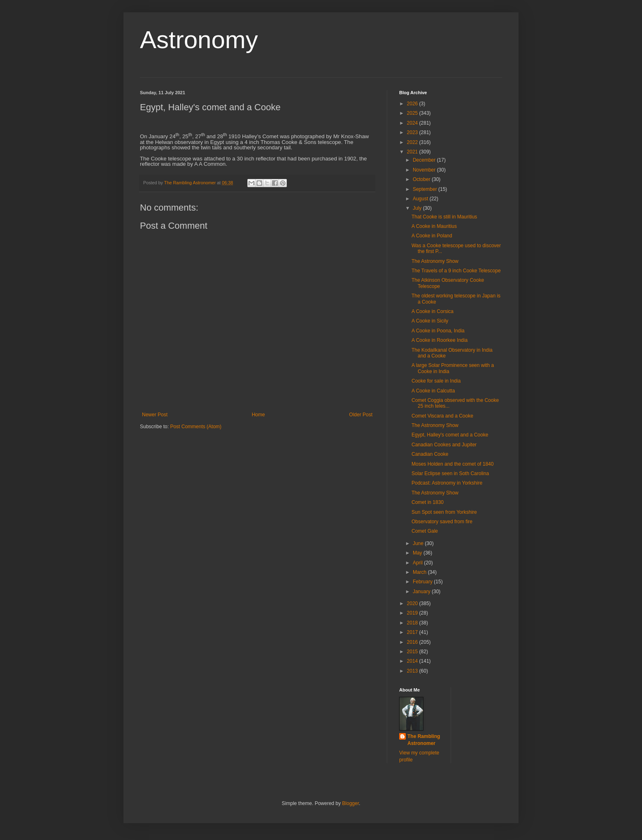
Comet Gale (425, 531)
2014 (413, 661)
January (422, 592)
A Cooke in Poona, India (438, 331)
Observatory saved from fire (442, 522)
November (425, 170)
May (418, 553)
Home (258, 415)
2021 (413, 152)
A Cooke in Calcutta (433, 391)
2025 (413, 113)
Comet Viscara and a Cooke (442, 416)
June (419, 543)
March (420, 572)
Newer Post (155, 415)
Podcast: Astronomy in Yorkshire (447, 483)
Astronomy (199, 40)
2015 (413, 652)
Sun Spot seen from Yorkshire (444, 512)
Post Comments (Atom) (196, 427)
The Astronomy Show (435, 261)
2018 (413, 623)
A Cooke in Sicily (430, 321)
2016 (413, 642)
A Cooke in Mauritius (434, 226)
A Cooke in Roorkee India (440, 340)
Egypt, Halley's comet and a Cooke (450, 435)
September (426, 189)
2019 (413, 613)
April (418, 563)
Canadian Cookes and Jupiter (444, 445)
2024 (413, 123)
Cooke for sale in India (436, 381)
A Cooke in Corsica (433, 311)
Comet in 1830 (428, 502)
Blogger (350, 803)
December (425, 160)
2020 (413, 603)
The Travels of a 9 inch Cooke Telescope (456, 271)
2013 (413, 671)
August (421, 199)
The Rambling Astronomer (424, 740)
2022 (413, 142)
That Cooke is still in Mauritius (444, 217)
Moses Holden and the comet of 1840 (452, 464)
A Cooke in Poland (432, 236)
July (418, 208)
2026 (413, 104)
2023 (413, 132)
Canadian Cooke (430, 454)
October (422, 179)
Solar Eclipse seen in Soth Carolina (450, 473)
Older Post (361, 415)
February (423, 582)
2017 (413, 632)
